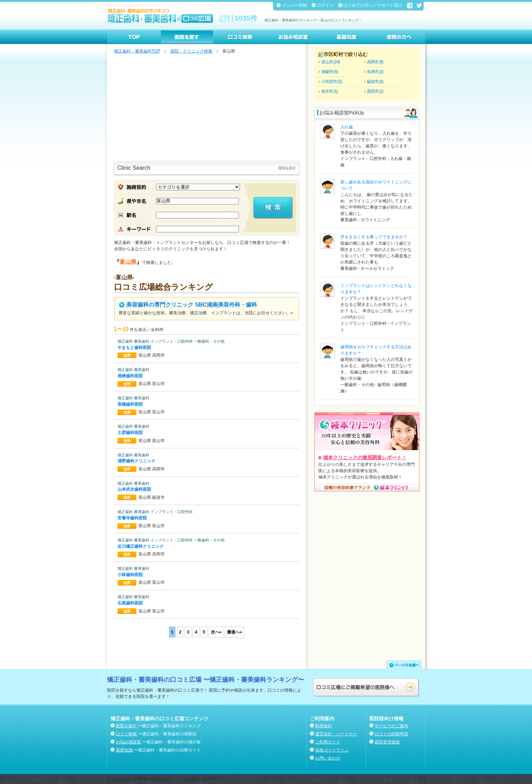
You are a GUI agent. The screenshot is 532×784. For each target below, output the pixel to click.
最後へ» (235, 632)
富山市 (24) (331, 62)
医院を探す (127, 726)
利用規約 (324, 726)
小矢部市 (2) (332, 82)
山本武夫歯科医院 (135, 489)
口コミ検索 (127, 734)
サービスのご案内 (391, 726)
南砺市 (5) (330, 72)
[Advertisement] (207, 108)
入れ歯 (347, 127)
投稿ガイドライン (332, 750)
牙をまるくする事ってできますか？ (374, 237)
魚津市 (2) (375, 72)
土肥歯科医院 (131, 433)
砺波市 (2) (375, 82)
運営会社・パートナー (336, 734)
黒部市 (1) (375, 91)
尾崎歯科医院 (131, 376)
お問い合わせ (328, 758)
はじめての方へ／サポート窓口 (373, 5)
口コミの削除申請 (391, 734)
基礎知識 (125, 750)
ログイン (326, 5)
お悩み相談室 (129, 742)
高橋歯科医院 (131, 404)
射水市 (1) (330, 91)
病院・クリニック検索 (191, 51)
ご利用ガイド (328, 742)
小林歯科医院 (131, 575)
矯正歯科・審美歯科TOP (137, 51)
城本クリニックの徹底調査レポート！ (365, 457)
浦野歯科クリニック (137, 461)
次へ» (216, 632)
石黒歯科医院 (131, 603)
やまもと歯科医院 (135, 348)
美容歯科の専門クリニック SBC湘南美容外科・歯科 (188, 305)
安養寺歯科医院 (133, 518)
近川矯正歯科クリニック (141, 546)
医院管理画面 (387, 742)
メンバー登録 (295, 5)
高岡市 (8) (375, 62)
